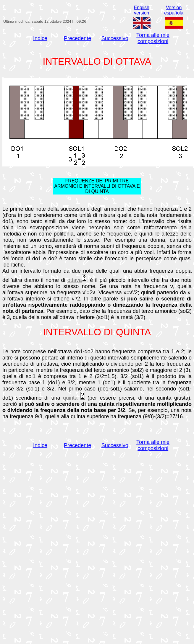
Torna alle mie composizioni (153, 38)
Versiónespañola (174, 10)
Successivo (115, 38)
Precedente (77, 38)
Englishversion (141, 10)
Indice (40, 38)
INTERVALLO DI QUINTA (97, 332)
